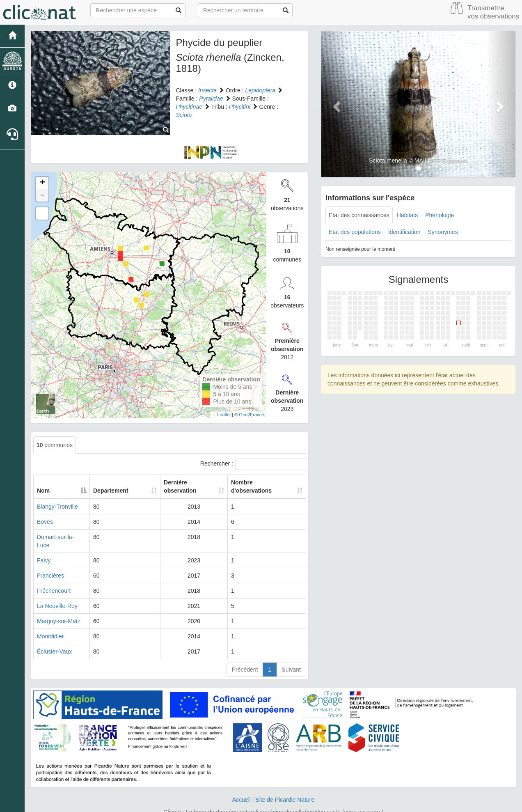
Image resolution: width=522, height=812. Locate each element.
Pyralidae (211, 99)
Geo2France (251, 415)
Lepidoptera (260, 90)
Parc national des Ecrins (342, 804)
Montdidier (50, 620)
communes (55, 445)
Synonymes (443, 232)
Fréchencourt (54, 574)
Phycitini (240, 107)
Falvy (44, 544)
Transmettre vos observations (493, 12)
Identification (404, 232)
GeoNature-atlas (243, 804)
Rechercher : (253, 464)
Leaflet (224, 415)
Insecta (207, 90)
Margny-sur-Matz (59, 605)
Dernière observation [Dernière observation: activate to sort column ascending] (179, 482)
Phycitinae (189, 107)
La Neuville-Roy (57, 590)
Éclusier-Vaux (54, 635)
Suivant (291, 653)
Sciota (184, 115)
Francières (50, 559)
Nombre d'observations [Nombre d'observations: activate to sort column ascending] (258, 482)
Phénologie (440, 215)
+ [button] (42, 183)
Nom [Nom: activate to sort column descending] (43, 482)
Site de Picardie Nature (285, 783)
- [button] (42, 195)
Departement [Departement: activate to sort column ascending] (113, 482)
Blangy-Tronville (57, 498)
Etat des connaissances (359, 215)
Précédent (245, 653)
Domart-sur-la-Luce (62, 529)
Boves (45, 514)
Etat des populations (355, 232)
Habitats (407, 215)
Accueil (242, 783)
